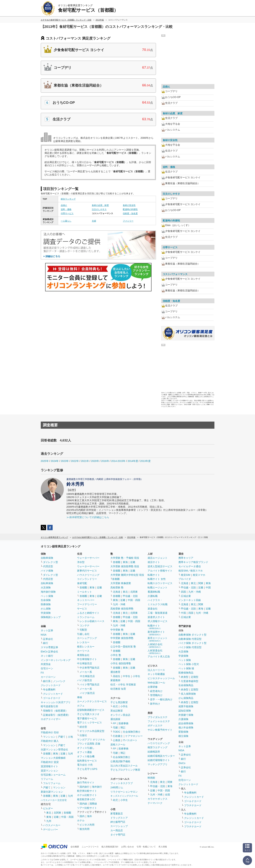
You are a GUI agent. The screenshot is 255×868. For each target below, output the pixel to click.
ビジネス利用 (87, 825)
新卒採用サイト (156, 633)
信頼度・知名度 (130, 213)
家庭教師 (115, 680)
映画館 (151, 778)
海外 (89, 816)
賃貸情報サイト (49, 766)
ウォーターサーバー (88, 558)
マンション (49, 737)
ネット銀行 (47, 656)
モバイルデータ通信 (190, 566)
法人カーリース (156, 670)
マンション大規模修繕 (53, 758)
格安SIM (186, 575)
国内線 (83, 804)
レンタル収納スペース (92, 621)
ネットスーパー (86, 600)
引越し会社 (83, 634)
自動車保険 (47, 558)
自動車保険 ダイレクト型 (192, 635)
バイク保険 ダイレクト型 (192, 643)
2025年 (45, 461)
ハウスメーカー (52, 825)
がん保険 (46, 609)
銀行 (46, 643)
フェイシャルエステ (159, 721)
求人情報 (163, 847)
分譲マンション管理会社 (54, 749)
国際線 (93, 804)
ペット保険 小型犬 (189, 664)
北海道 (117, 592)
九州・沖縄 (119, 604)
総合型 (83, 727)
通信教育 (115, 672)
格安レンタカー (86, 647)
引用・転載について (146, 847)
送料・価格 (66, 209)
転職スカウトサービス (160, 583)
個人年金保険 (186, 727)
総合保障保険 (186, 723)
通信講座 (115, 719)
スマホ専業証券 (49, 647)
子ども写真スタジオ (88, 714)
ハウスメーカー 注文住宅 (54, 800)
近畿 (63, 754)
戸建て (62, 737)
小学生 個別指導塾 (121, 663)
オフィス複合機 (86, 756)
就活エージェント (158, 558)
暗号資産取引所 (49, 706)
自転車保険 (47, 583)
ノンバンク (59, 681)
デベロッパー (51, 829)
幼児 (115, 706)
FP (114, 723)
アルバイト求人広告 (159, 657)
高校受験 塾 (117, 587)
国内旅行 (85, 787)
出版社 (83, 735)
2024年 (55, 461)
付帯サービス (67, 213)
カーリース (83, 651)
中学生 (127, 676)
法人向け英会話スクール (124, 766)
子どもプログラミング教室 (125, 770)
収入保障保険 (188, 694)
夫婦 (94, 221)
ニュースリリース (90, 847)
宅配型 (83, 630)
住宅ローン (47, 668)
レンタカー (83, 642)
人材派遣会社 (155, 652)
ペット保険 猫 (186, 668)
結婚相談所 (154, 752)
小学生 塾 (116, 655)
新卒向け (155, 704)
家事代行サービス (87, 571)
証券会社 (48, 639)
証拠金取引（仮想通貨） (57, 715)
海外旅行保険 (48, 592)
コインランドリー (87, 579)
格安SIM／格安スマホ (191, 571)
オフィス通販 (85, 752)
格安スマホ (199, 575)
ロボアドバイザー (51, 719)
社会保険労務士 (132, 732)
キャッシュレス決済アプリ (56, 702)
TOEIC (117, 732)
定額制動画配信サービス (91, 710)
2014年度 (133, 461)
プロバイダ (185, 579)
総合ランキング (68, 199)
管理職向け (156, 695)
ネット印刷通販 (156, 674)
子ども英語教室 (119, 702)
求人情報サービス (158, 621)
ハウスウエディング (159, 743)
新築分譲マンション (52, 792)
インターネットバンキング (56, 660)
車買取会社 (83, 655)
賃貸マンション (49, 771)
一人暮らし (66, 221)
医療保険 (46, 604)
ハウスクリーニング (88, 575)
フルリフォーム (52, 783)
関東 (170, 782)
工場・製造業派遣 (158, 613)
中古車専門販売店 (89, 668)
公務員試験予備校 (120, 761)
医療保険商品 (186, 673)
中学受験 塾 (117, 630)
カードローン (48, 677)
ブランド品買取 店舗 (89, 744)
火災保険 (46, 587)
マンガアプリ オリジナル (91, 740)
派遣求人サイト (156, 617)
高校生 (117, 676)
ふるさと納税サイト (88, 613)
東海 (55, 754)
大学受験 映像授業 (121, 583)
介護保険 (183, 719)
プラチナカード (193, 805)
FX (42, 673)
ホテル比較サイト (87, 795)
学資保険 (46, 613)
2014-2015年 (118, 461)
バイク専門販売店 (89, 685)
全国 (167, 795)
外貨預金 (46, 664)
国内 (82, 816)
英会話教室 (117, 711)
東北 (49, 813)
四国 (183, 592)
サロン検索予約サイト (160, 730)
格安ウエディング (158, 747)
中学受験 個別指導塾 (122, 638)
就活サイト (154, 562)
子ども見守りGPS (87, 769)
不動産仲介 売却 (50, 732)
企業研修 (153, 687)
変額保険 (183, 732)
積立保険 (183, 736)
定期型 (195, 677)
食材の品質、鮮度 (100, 205)
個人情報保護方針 (110, 847)
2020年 (95, 461)
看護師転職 (154, 592)
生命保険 (46, 600)
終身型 (185, 677)
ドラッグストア (119, 818)
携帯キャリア (186, 558)
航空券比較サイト (87, 791)
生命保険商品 (186, 685)
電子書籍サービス (87, 718)
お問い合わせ (128, 847)
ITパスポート (130, 740)
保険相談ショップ (51, 617)
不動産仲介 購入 (50, 741)
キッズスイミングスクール (124, 796)
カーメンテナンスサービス (92, 701)
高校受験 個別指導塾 (122, 609)
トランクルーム (86, 617)
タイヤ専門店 (118, 835)
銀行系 (47, 681)
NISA (44, 635)
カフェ (81, 706)
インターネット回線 (190, 600)
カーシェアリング (87, 638)
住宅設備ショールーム (53, 775)
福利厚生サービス (87, 761)
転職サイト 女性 (157, 579)
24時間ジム (117, 787)
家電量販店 (117, 814)
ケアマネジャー (134, 736)
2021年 (85, 461)
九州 (70, 754)
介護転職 (153, 596)
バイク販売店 (85, 680)
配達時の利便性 (130, 209)
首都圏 (47, 754)
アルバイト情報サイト (160, 571)
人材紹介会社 (155, 645)
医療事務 (124, 723)
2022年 (75, 461)
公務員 (117, 740)
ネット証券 (47, 630)
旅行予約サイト (86, 782)
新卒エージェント (158, 639)
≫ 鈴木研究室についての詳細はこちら (88, 517)
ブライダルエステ (158, 717)
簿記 (123, 727)
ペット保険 (47, 596)
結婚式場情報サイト (159, 760)
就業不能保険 (186, 706)
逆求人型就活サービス (160, 566)
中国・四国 (67, 817)
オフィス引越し (86, 748)
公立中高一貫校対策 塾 (123, 647)
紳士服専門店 (118, 822)
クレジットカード (51, 685)
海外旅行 (97, 787)
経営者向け (156, 691)
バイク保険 (47, 571)
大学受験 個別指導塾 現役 (125, 566)
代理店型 (48, 566)
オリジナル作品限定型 (92, 731)
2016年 (105, 461)
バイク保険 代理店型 (190, 647)
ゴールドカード (52, 698)
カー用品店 (117, 830)
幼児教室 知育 (118, 689)
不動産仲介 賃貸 (50, 762)
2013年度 (145, 461)
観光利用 (85, 829)
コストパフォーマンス (175, 274)
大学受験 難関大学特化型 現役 (127, 575)
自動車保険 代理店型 (190, 639)
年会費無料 (49, 690)
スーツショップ (119, 826)
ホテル (81, 820)
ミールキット (85, 592)
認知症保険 (185, 711)
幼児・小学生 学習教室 (123, 685)
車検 (80, 697)
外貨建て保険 (186, 715)
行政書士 (118, 736)
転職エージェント (158, 587)
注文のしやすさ (99, 209)
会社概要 (75, 847)
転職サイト (154, 575)
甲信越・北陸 (130, 596)
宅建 (115, 727)
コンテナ (85, 625)
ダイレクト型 (51, 562)
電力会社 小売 (85, 765)
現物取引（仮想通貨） (55, 711)
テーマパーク (155, 803)
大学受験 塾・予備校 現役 (125, 558)
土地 (70, 737)
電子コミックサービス (89, 723)
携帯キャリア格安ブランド (193, 562)
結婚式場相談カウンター (161, 756)
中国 (208, 587)
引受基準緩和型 (190, 681)
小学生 (136, 676)
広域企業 (186, 596)
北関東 (57, 813)
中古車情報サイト (87, 659)
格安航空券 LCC (86, 799)
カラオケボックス (158, 799)
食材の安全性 (129, 205)
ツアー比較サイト (87, 808)
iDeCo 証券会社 (50, 652)
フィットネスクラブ (122, 783)
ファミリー (128, 221)
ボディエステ (155, 726)
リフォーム (47, 779)
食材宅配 (82, 583)
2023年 (65, 461)
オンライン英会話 (120, 715)
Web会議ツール (156, 683)
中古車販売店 (85, 663)
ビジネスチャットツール (161, 678)
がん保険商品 (186, 698)
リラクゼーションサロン (124, 792)
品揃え (64, 205)
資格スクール (118, 745)
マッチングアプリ (158, 764)
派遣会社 (153, 609)
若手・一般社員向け (161, 699)
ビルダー (48, 808)
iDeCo (182, 763)
